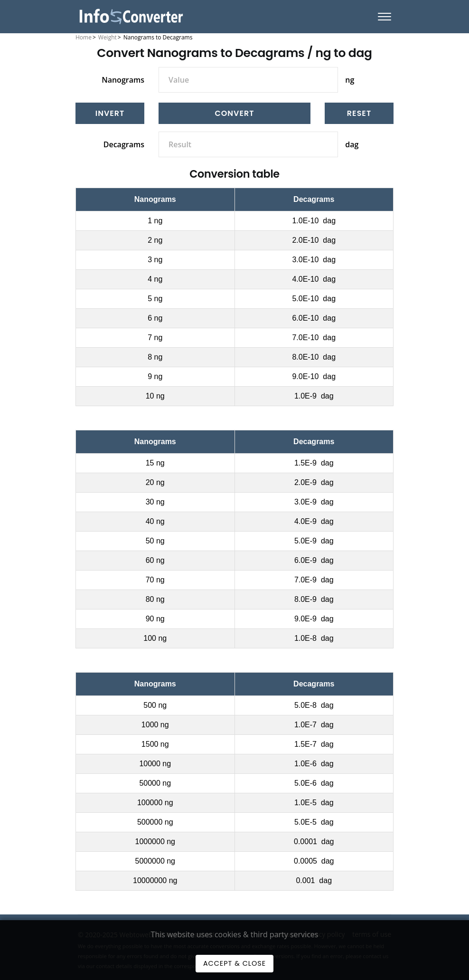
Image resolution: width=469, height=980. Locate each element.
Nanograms (123, 80)
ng (350, 80)
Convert (235, 113)
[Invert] (110, 113)
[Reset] (359, 113)
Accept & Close (234, 963)
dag (352, 144)
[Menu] (385, 17)
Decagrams (124, 144)
